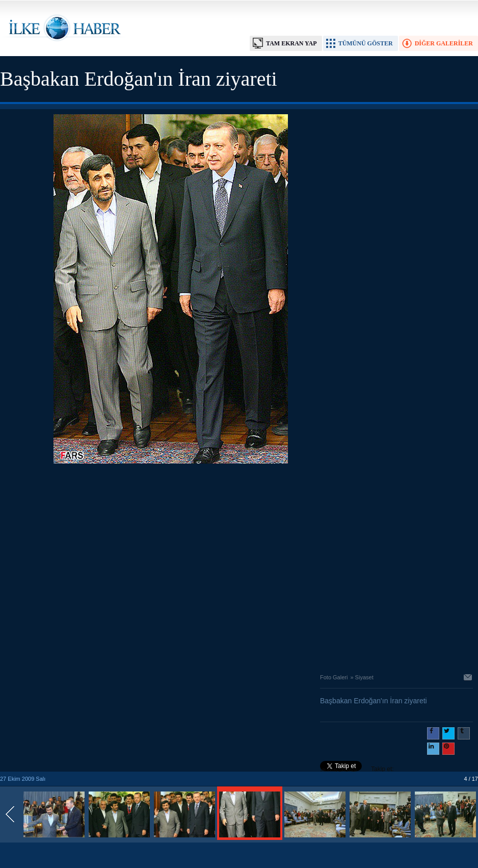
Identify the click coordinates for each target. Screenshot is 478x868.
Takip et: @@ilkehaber (357, 770)
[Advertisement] (96, 566)
